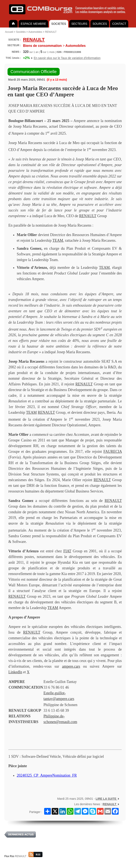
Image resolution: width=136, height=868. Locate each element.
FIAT (67, 551)
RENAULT (51, 32)
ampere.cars (71, 666)
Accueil (9, 32)
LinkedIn (15, 672)
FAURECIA (113, 452)
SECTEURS (79, 24)
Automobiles (35, 32)
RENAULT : (29, 856)
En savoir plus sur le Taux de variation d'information (67, 58)
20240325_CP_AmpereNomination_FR (47, 775)
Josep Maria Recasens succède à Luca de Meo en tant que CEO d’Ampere (63, 91)
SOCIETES (59, 24)
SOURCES (100, 24)
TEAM (58, 240)
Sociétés (21, 32)
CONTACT (119, 24)
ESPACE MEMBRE (33, 24)
